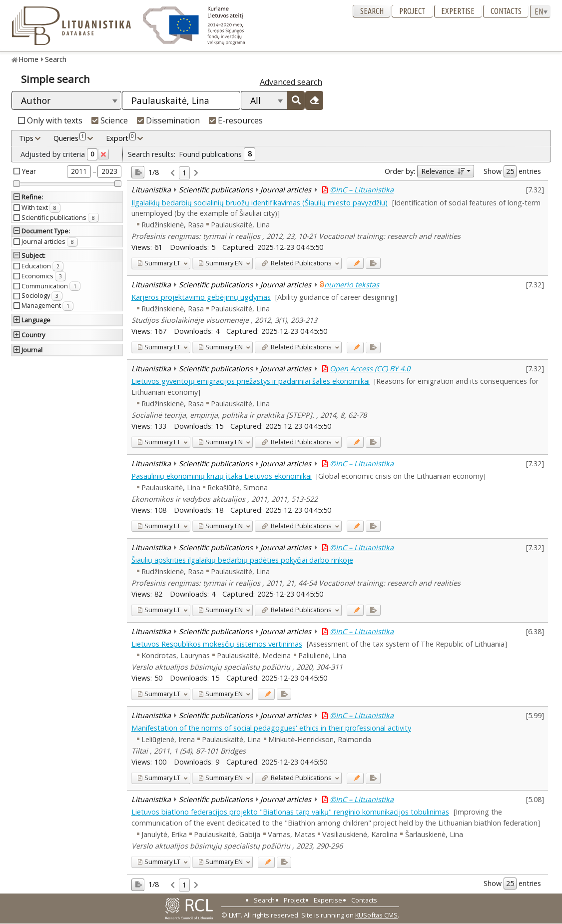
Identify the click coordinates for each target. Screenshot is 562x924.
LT (159, 263)
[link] (173, 173)
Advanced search (291, 82)
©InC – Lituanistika (362, 190)
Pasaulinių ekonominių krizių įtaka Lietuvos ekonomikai (222, 476)
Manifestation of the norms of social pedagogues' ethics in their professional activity (271, 728)
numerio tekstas (352, 285)
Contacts (506, 11)
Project (412, 11)
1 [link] (184, 173)
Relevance (443, 171)
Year (29, 171)
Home (29, 59)
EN (221, 263)
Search (372, 11)
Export (121, 138)
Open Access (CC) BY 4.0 (370, 369)
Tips (26, 138)
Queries (70, 138)
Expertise (458, 11)
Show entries (512, 171)
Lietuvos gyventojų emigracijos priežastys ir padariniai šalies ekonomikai (251, 381)
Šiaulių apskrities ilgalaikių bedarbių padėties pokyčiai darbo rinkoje (242, 560)
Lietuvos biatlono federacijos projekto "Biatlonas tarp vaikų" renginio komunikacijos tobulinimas (290, 812)
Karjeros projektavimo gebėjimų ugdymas (201, 297)
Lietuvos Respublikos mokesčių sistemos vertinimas (217, 644)
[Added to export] (373, 263)
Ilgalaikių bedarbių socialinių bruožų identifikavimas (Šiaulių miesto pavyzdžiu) (260, 203)
